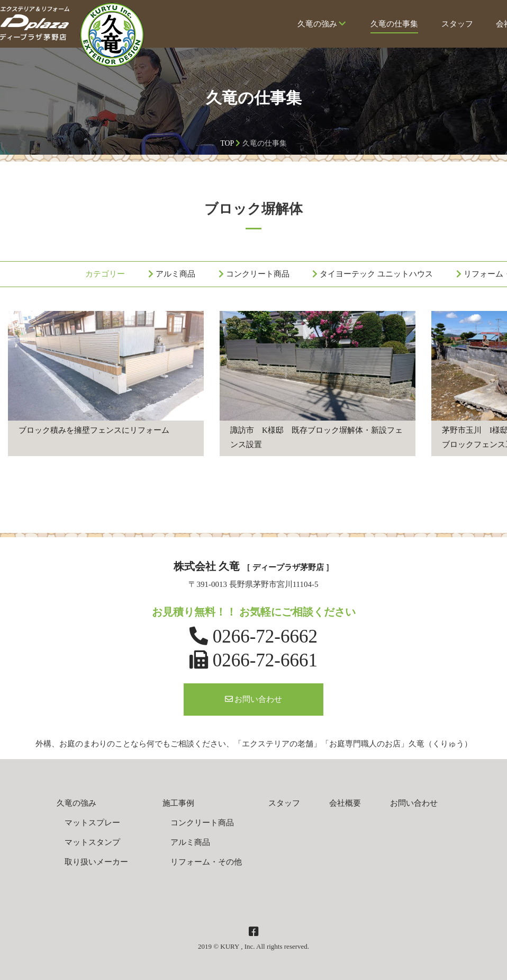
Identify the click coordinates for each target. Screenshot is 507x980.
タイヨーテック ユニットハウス (376, 274)
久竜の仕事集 (394, 26)
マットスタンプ (92, 842)
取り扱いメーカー (96, 862)
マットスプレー (92, 823)
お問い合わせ (254, 699)
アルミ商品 (175, 274)
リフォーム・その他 (206, 862)
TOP (227, 143)
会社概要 (345, 803)
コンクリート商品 (258, 274)
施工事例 (178, 803)
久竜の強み (322, 26)
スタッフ (457, 26)
